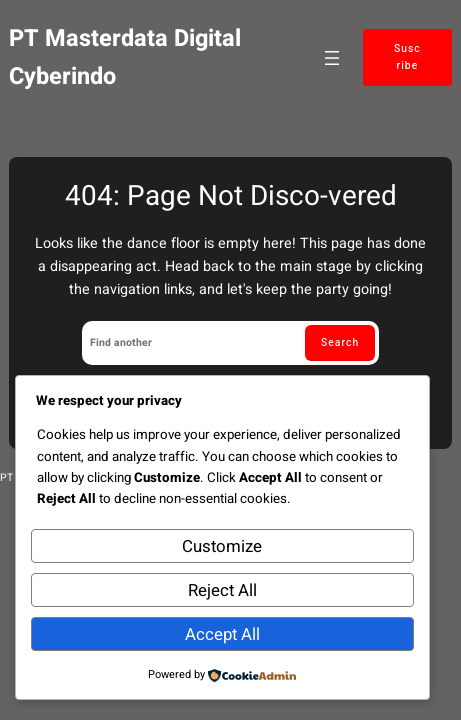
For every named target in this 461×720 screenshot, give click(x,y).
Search (340, 342)
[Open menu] (332, 58)
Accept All (222, 634)
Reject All (222, 590)
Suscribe (407, 57)
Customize (222, 546)
